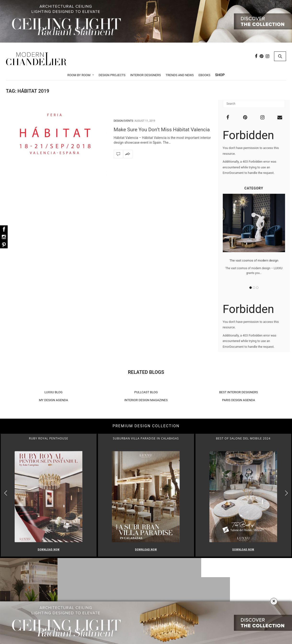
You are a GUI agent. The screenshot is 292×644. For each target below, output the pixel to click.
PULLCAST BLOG (146, 392)
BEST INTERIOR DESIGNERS (239, 392)
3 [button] (257, 288)
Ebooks (204, 75)
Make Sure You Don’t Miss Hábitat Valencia (162, 130)
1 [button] (251, 288)
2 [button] (254, 288)
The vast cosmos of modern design (254, 260)
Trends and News (180, 75)
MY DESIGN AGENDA (53, 400)
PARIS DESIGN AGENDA (239, 400)
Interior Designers (146, 75)
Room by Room (79, 75)
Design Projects (112, 75)
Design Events (123, 121)
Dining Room (147, 596)
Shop (220, 75)
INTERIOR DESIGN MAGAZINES (146, 400)
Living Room (147, 590)
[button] (286, 493)
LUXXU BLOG (53, 392)
